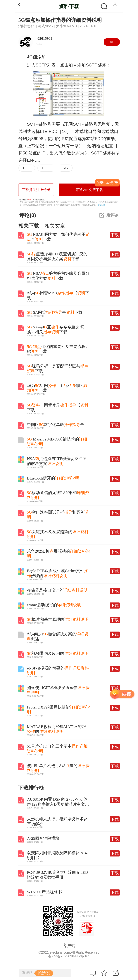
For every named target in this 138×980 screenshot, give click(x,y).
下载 (115, 235)
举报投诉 (101, 205)
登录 (30, 200)
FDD (46, 168)
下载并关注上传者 (36, 190)
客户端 (69, 946)
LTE (27, 168)
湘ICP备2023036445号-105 (69, 956)
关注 (112, 42)
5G (65, 168)
